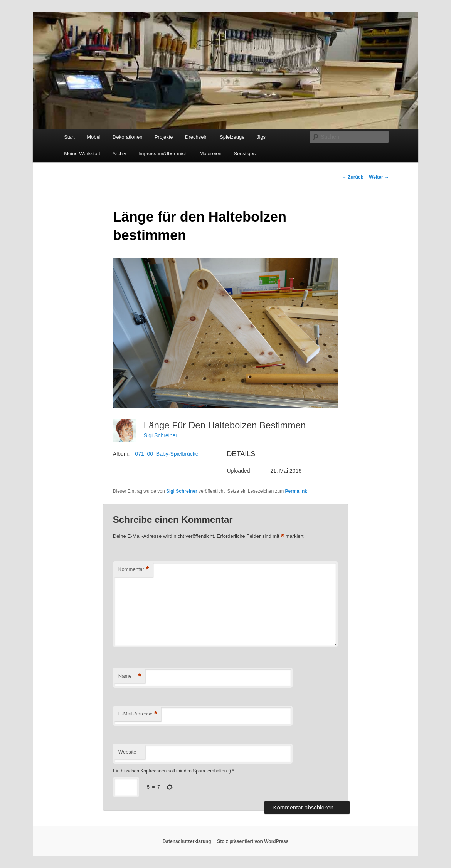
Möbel (93, 137)
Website (127, 752)
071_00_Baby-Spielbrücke (167, 454)
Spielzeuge (232, 137)
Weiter (379, 177)
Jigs (261, 137)
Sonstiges (245, 154)
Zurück (353, 177)
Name (130, 676)
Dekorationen (127, 137)
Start (69, 137)
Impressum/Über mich (163, 154)
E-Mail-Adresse (138, 714)
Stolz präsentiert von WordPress (253, 841)
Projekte (164, 137)
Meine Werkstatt (82, 154)
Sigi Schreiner (161, 435)
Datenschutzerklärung (187, 841)
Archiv (119, 154)
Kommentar (134, 570)
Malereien (211, 154)
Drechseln (196, 137)
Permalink (296, 491)
